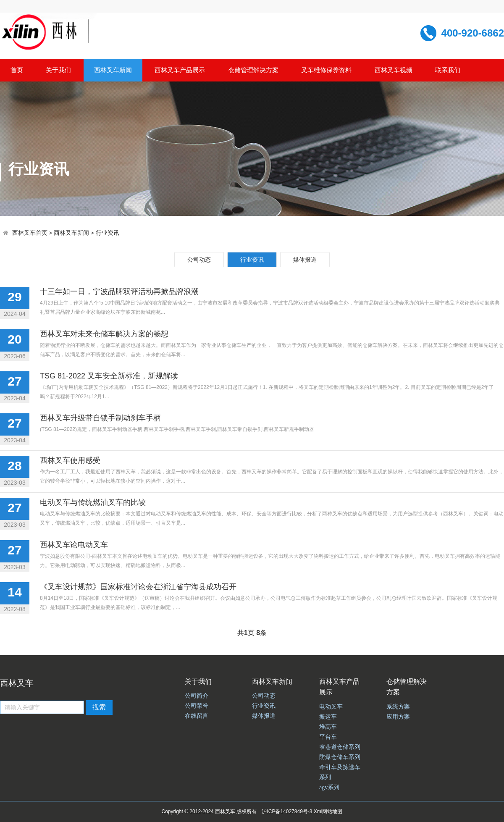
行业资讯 (108, 233)
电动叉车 (331, 707)
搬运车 (328, 717)
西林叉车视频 (394, 70)
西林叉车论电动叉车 (74, 545)
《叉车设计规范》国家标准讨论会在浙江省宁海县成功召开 (138, 587)
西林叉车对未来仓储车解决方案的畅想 (104, 334)
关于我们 (58, 70)
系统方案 (398, 707)
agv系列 (329, 787)
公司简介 (197, 696)
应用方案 (398, 717)
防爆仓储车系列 (340, 757)
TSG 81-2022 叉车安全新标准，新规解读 (109, 376)
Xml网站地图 (328, 811)
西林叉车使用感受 (70, 460)
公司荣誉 (197, 706)
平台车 (328, 737)
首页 (17, 70)
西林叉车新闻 (113, 70)
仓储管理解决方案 (253, 70)
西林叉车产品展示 (180, 70)
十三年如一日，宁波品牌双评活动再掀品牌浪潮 (119, 292)
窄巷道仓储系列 (340, 747)
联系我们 (448, 70)
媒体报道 (305, 260)
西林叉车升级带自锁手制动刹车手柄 (100, 418)
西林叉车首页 (30, 233)
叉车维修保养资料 (326, 70)
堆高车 (328, 727)
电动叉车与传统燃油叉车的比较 (93, 502)
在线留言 (197, 716)
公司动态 (199, 260)
